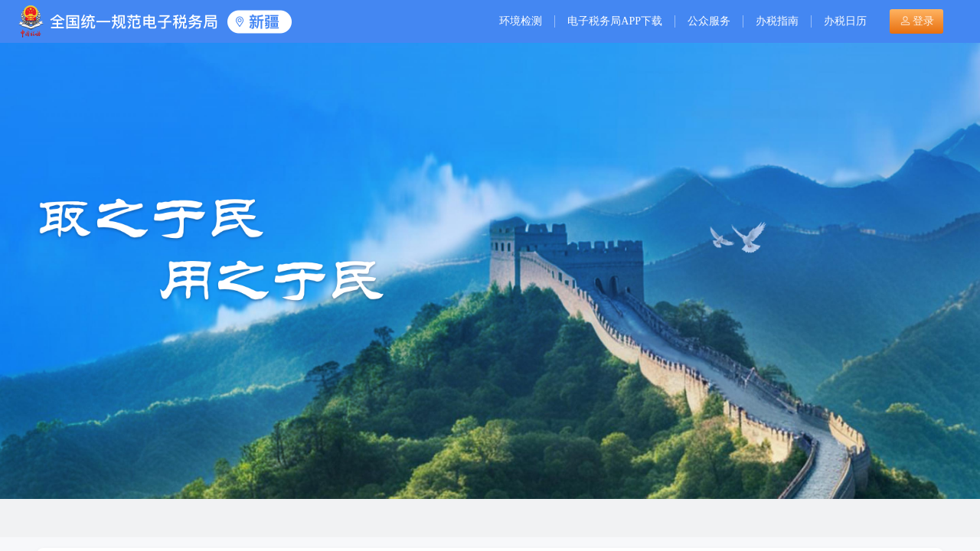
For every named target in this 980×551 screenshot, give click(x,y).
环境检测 (521, 21)
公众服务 (709, 21)
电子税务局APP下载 (615, 21)
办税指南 (777, 21)
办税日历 (845, 21)
